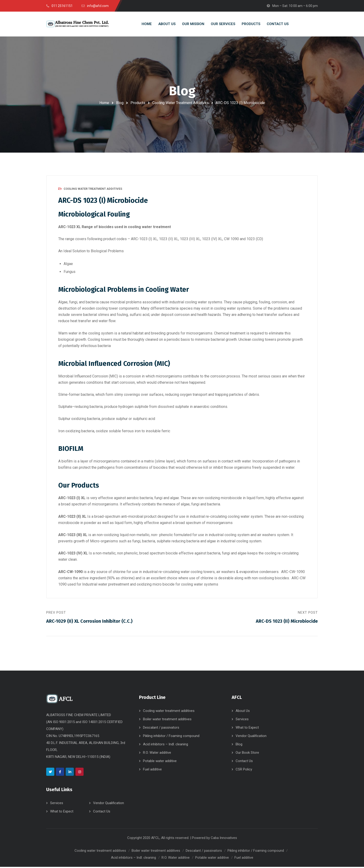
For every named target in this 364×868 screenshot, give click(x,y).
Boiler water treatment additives (167, 720)
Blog (120, 103)
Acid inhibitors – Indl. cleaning (166, 745)
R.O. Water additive (157, 754)
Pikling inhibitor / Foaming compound (171, 737)
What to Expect (62, 812)
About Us (243, 712)
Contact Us (102, 812)
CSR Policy (244, 770)
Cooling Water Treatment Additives (180, 103)
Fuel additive (152, 770)
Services (57, 804)
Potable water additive (160, 762)
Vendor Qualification (109, 804)
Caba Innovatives (224, 839)
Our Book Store (247, 754)
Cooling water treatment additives (169, 712)
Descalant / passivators (161, 729)
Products (138, 103)
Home (104, 103)
